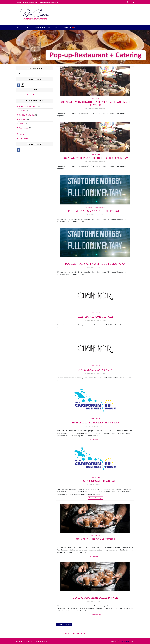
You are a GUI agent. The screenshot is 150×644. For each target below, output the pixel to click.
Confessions (90, 207)
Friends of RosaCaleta (27, 95)
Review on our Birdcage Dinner (95, 598)
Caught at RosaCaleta (26, 115)
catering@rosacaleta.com (49, 2)
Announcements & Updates (28, 106)
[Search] (133, 2)
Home (19, 27)
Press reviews (95, 98)
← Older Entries (64, 624)
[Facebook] (127, 2)
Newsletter (40, 27)
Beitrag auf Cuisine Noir (95, 317)
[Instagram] (130, 2)
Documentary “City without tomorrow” (95, 264)
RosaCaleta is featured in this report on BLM (95, 158)
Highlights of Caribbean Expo (95, 481)
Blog (50, 27)
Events (21, 124)
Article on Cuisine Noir (95, 370)
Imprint (21, 134)
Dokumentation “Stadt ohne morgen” (95, 211)
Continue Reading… (95, 440)
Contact (58, 27)
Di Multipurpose (124, 641)
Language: (69, 27)
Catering (28, 27)
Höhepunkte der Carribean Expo (95, 423)
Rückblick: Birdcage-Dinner (95, 539)
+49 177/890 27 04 (30, 2)
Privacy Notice (23, 138)
